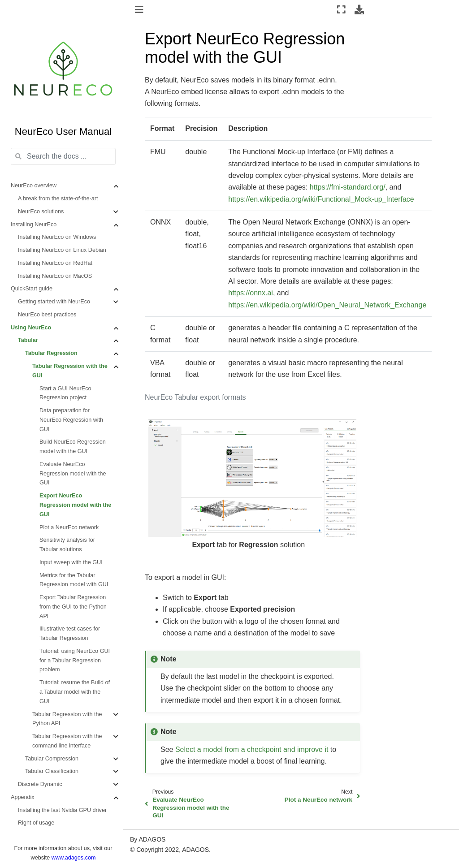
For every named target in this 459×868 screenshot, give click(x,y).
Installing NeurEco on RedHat (55, 263)
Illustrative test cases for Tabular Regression (70, 633)
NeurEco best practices (47, 315)
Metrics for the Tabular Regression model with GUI (74, 580)
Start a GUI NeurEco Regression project (65, 393)
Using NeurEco (31, 328)
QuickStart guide (32, 289)
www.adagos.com (74, 858)
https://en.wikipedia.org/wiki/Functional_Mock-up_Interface (321, 199)
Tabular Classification (52, 771)
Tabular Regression (51, 353)
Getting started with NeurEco (54, 302)
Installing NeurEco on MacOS (55, 276)
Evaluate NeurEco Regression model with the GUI (73, 474)
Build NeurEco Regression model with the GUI (73, 447)
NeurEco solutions (41, 212)
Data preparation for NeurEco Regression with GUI (71, 420)
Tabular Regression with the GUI (70, 371)
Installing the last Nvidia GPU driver (62, 810)
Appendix (23, 797)
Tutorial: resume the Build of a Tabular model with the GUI (75, 692)
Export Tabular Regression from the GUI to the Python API (73, 607)
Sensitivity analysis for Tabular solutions (67, 545)
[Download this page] (359, 9)
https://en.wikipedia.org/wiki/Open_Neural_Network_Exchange (327, 305)
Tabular (28, 340)
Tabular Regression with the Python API (67, 719)
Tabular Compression (52, 759)
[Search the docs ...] (63, 156)
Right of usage (36, 823)
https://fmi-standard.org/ (348, 187)
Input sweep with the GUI (71, 562)
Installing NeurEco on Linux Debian (62, 250)
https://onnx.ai (251, 293)
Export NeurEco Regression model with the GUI (75, 505)
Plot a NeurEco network (69, 527)
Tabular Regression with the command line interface (67, 741)
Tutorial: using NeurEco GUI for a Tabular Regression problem (75, 661)
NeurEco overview (34, 186)
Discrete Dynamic (40, 784)
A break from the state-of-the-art (58, 199)
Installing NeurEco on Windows (57, 237)
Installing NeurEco (34, 225)
